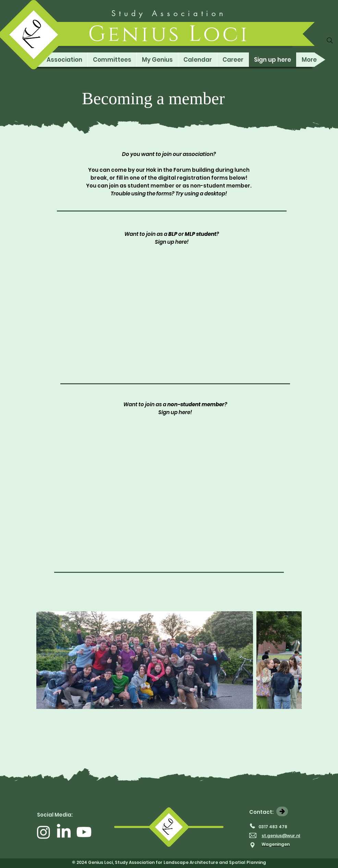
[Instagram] (44, 832)
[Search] (330, 40)
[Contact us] (282, 811)
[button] (64, 60)
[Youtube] (84, 832)
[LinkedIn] (64, 832)
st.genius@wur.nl (281, 836)
